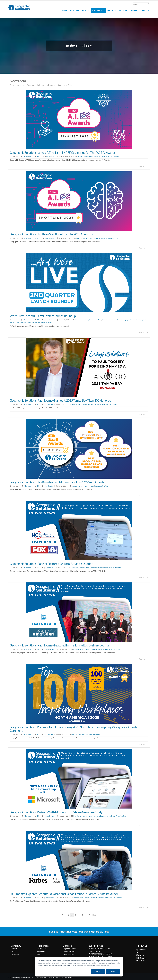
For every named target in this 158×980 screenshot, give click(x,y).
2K (38, 404)
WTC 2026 (123, 11)
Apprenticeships (68, 954)
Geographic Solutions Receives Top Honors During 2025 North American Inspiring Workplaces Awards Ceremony (73, 729)
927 (38, 238)
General (105, 320)
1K (38, 320)
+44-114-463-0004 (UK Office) (101, 957)
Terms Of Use (53, 978)
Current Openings (69, 951)
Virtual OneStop (113, 157)
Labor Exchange (32, 323)
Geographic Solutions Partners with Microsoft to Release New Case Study (56, 812)
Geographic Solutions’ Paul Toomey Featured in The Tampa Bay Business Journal (59, 645)
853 (38, 157)
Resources (112, 11)
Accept (98, 971)
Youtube (141, 961)
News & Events (98, 11)
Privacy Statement (67, 978)
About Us (14, 949)
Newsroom (41, 951)
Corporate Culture (69, 949)
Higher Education (21, 323)
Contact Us (144, 11)
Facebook (141, 950)
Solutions (75, 11)
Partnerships (15, 954)
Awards (79, 157)
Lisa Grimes (49, 568)
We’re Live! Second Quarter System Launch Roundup (43, 316)
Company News (88, 157)
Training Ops (41, 949)
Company (63, 11)
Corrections (98, 320)
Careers (133, 11)
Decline (113, 971)
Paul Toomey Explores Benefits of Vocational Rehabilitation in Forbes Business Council (64, 894)
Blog (38, 954)
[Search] (141, 4)
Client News (78, 320)
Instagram (141, 958)
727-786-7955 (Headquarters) (101, 954)
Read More (144, 166)
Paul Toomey (113, 404)
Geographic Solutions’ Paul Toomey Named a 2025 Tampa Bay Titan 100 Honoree (60, 400)
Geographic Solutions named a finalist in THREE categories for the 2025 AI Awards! (63, 153)
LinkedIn (140, 955)
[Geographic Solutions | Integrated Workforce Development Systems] (19, 7)
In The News (117, 568)
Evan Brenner (50, 320)
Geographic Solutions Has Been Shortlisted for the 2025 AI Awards (52, 234)
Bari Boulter (50, 157)
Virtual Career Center (45, 323)
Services (86, 11)
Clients (13, 951)
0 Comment (27, 157)
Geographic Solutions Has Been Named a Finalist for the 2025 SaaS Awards (57, 482)
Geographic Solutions (101, 157)
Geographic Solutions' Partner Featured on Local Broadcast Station (51, 564)
